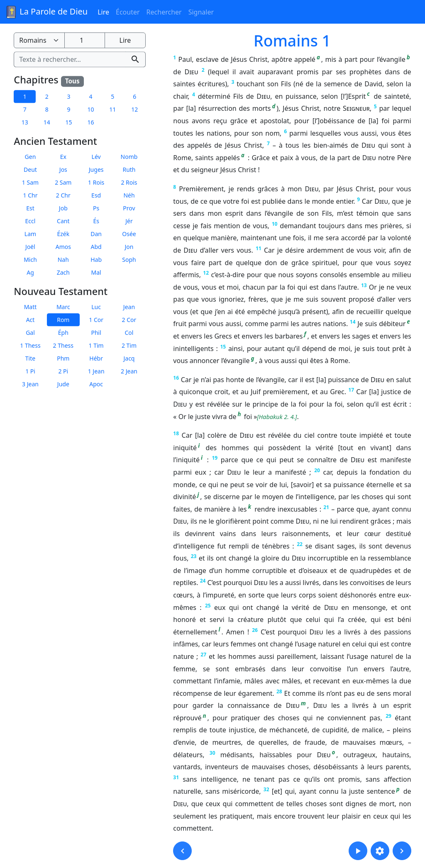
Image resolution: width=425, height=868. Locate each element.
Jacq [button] (129, 358)
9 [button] (69, 109)
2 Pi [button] (63, 371)
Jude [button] (63, 384)
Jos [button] (63, 169)
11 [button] (112, 109)
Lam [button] (30, 234)
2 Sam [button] (63, 182)
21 (326, 507)
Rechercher (164, 12)
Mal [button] (96, 272)
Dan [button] (96, 234)
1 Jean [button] (96, 371)
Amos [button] (63, 247)
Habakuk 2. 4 (276, 417)
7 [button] (25, 109)
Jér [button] (129, 221)
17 (351, 390)
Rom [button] (63, 320)
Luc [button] (96, 307)
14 (353, 322)
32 (266, 789)
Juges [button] (96, 169)
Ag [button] (30, 272)
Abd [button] (96, 247)
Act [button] (31, 320)
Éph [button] (63, 333)
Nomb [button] (129, 157)
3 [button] (69, 96)
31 (176, 777)
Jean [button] (129, 307)
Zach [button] (63, 272)
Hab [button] (96, 260)
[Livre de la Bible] (39, 40)
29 (388, 716)
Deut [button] (30, 169)
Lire (103, 12)
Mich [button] (30, 260)
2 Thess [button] (63, 345)
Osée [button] (129, 234)
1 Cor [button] (96, 320)
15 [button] (69, 122)
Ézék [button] (63, 234)
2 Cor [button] (129, 320)
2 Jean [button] (129, 371)
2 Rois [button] (129, 182)
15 (223, 347)
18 (176, 433)
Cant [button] (63, 221)
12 (206, 273)
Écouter (128, 12)
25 (208, 606)
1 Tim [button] (96, 345)
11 (259, 248)
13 (364, 285)
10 (275, 224)
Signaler (201, 12)
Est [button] (30, 208)
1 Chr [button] (31, 195)
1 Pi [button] (30, 371)
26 (255, 630)
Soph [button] (129, 260)
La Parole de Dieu (46, 12)
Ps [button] (96, 208)
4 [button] (90, 96)
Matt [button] (31, 307)
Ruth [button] (129, 169)
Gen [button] (31, 157)
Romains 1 (292, 40)
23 (194, 556)
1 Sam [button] (30, 182)
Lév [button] (96, 157)
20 (317, 470)
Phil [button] (96, 333)
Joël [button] (30, 247)
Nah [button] (63, 260)
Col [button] (129, 333)
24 (203, 581)
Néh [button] (129, 195)
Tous (72, 81)
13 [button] (25, 122)
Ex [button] (63, 157)
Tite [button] (30, 358)
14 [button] (47, 122)
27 (203, 655)
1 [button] (25, 96)
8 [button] (47, 109)
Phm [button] (63, 358)
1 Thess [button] (30, 345)
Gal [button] (30, 333)
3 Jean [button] (30, 384)
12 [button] (134, 109)
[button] (182, 851)
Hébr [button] (96, 358)
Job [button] (63, 208)
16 (176, 378)
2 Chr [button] (63, 195)
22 (300, 544)
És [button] (96, 221)
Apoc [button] (96, 384)
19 (215, 458)
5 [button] (112, 96)
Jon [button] (129, 247)
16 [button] (90, 122)
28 (279, 691)
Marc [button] (63, 307)
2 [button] (47, 96)
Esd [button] (96, 195)
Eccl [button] (31, 221)
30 (212, 753)
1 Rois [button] (96, 182)
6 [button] (134, 96)
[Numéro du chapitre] (85, 40)
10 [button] (90, 109)
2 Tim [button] (129, 345)
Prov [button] (129, 208)
